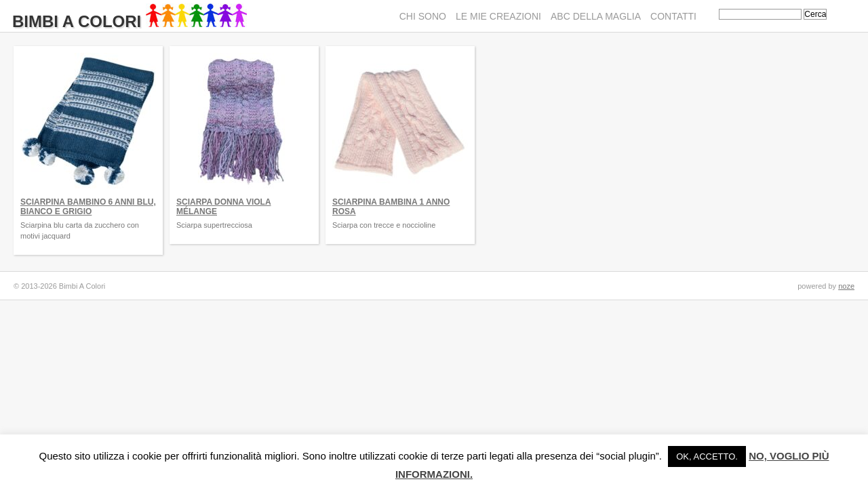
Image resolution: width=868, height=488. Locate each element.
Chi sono (423, 16)
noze (846, 286)
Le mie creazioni (498, 16)
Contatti (673, 16)
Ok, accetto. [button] (707, 456)
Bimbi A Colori (130, 21)
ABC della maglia (596, 16)
